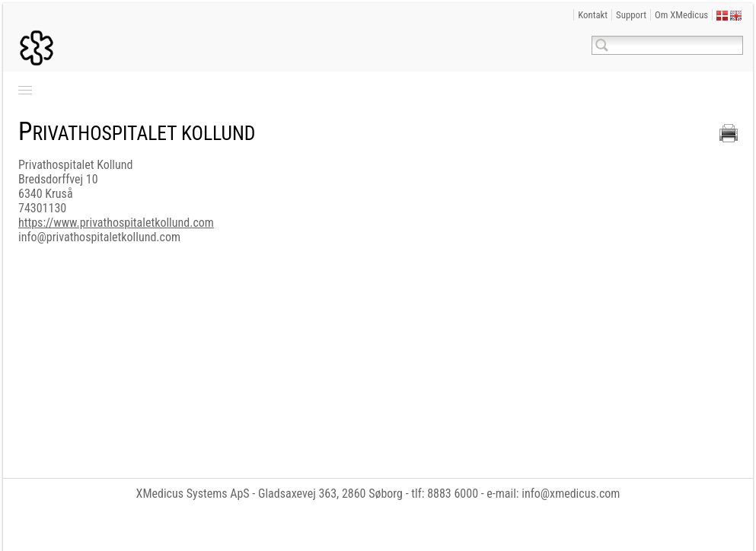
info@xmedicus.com (571, 494)
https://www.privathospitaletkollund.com (116, 223)
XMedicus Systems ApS (193, 494)
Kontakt (593, 15)
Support (631, 15)
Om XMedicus (681, 15)
